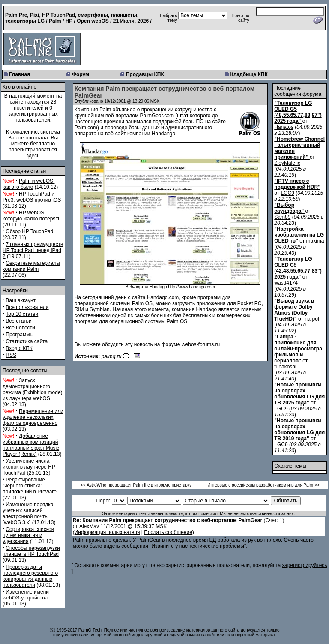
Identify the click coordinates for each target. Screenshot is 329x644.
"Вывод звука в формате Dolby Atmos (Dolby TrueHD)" (294, 310)
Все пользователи (27, 307)
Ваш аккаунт (21, 300)
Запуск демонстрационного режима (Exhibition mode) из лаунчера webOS (33, 389)
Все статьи (18, 321)
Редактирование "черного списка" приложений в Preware (30, 486)
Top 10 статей (22, 314)
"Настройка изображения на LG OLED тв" (299, 235)
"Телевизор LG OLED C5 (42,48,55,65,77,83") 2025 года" (298, 268)
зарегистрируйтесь (305, 565)
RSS (11, 355)
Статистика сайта (27, 341)
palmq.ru (112, 356)
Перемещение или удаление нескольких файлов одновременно (33, 417)
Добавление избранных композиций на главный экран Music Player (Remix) (31, 445)
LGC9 (288, 193)
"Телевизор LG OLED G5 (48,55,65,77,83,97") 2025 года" (298, 112)
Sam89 (282, 217)
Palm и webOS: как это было (28, 184)
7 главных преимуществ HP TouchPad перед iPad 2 (33, 250)
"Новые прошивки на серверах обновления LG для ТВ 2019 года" (299, 430)
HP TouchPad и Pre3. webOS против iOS (32, 197)
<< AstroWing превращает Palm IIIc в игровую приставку (136, 485)
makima (315, 241)
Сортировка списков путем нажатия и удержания (28, 535)
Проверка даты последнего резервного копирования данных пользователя (30, 576)
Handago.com (163, 297)
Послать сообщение (168, 532)
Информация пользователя (107, 532)
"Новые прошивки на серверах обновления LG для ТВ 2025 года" (299, 394)
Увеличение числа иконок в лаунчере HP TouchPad (29, 467)
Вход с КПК (19, 348)
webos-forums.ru (201, 344)
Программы (19, 335)
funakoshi (285, 367)
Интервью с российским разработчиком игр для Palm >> (263, 485)
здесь (33, 156)
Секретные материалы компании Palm (31, 266)
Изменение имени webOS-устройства (26, 595)
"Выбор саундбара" (289, 208)
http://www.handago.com (191, 287)
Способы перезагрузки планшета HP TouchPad (31, 551)
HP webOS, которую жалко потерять (32, 216)
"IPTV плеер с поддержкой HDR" (297, 184)
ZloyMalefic (287, 163)
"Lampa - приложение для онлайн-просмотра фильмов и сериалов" (298, 349)
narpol (312, 319)
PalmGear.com (157, 116)
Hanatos (284, 127)
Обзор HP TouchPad (29, 231)
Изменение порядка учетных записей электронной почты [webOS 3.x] (28, 513)
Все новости (20, 328)
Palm (105, 110)
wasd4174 (286, 283)
